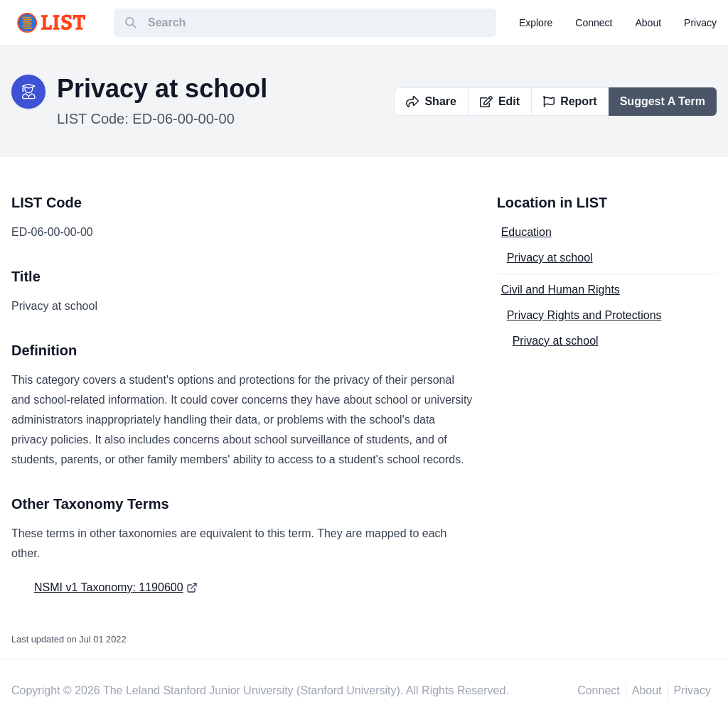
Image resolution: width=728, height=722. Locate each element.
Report (570, 101)
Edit (500, 101)
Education (526, 232)
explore (536, 23)
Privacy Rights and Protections (584, 315)
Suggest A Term (663, 101)
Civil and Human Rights (561, 290)
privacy (700, 23)
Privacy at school (550, 258)
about (649, 23)
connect (594, 23)
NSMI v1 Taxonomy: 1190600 (109, 587)
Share (431, 101)
